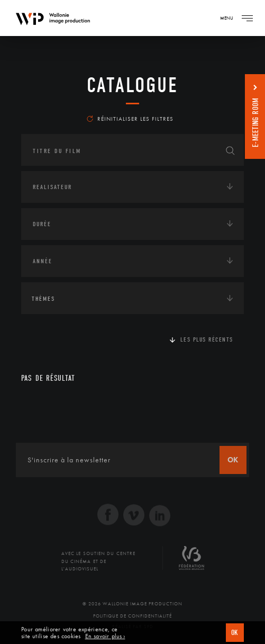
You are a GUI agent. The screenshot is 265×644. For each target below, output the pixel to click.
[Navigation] (247, 18)
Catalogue (132, 85)
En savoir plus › (105, 636)
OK (235, 633)
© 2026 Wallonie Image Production (132, 604)
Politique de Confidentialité (132, 616)
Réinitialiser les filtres (130, 119)
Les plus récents (207, 339)
